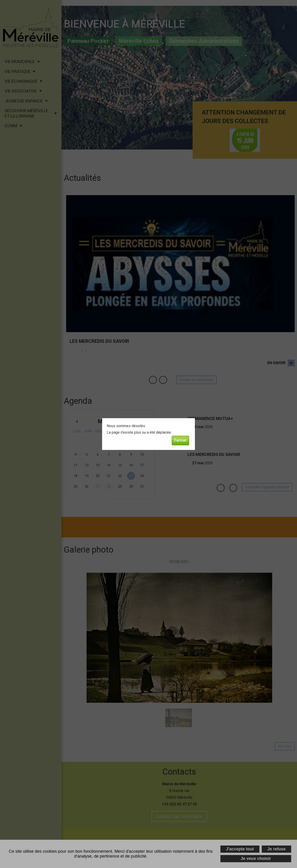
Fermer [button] (180, 440)
